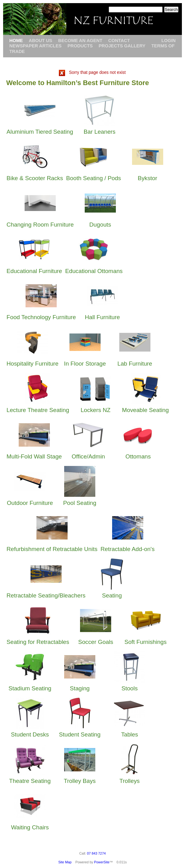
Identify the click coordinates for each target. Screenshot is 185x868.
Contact (119, 41)
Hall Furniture (102, 317)
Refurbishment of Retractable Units (52, 549)
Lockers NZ (96, 410)
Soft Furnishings (145, 642)
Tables (130, 734)
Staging (80, 688)
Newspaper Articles (36, 46)
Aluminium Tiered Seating (40, 132)
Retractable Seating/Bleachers (46, 595)
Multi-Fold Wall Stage (34, 456)
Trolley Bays (80, 781)
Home (16, 41)
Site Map (65, 862)
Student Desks (30, 734)
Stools (130, 688)
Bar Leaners (100, 132)
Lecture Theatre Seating (38, 410)
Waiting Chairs (30, 827)
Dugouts (100, 225)
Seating (112, 595)
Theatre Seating (30, 781)
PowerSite (102, 862)
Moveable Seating (145, 410)
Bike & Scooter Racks (35, 178)
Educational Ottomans (94, 271)
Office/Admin (88, 456)
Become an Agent (80, 41)
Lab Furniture (135, 364)
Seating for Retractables (38, 642)
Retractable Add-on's (128, 549)
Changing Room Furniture (40, 225)
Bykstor (147, 178)
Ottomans (138, 456)
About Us (40, 41)
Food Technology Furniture (41, 317)
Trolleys (130, 781)
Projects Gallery (122, 46)
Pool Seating (80, 503)
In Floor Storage (85, 364)
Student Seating (80, 734)
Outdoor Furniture (30, 503)
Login (168, 41)
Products (80, 46)
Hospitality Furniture (33, 364)
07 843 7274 (96, 853)
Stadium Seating (30, 688)
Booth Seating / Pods (93, 178)
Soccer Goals (96, 642)
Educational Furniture (34, 271)
